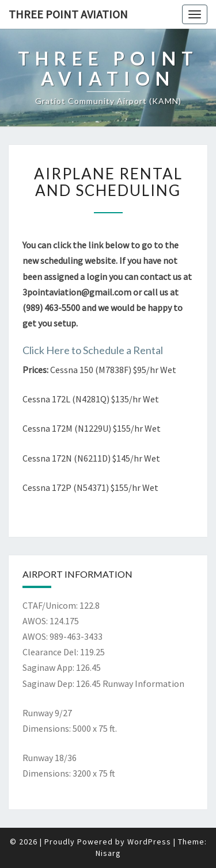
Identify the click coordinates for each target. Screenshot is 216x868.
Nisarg (108, 853)
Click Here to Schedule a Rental (93, 350)
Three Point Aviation (68, 14)
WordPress (149, 842)
